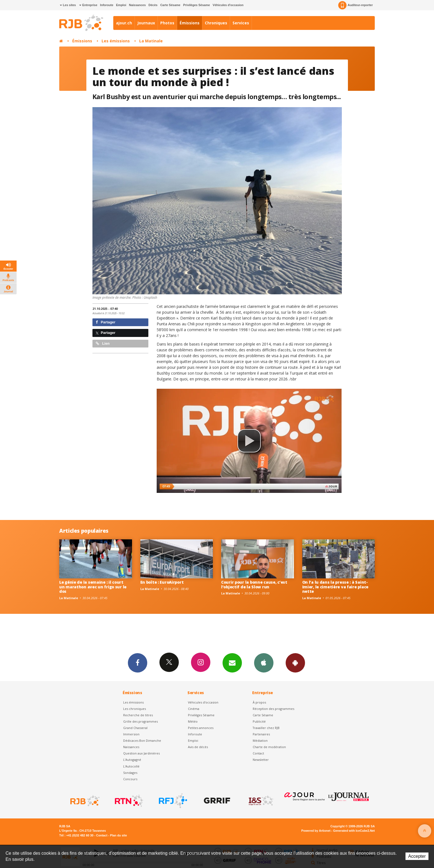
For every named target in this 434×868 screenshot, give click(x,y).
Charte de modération (269, 747)
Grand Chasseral (135, 728)
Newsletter (261, 760)
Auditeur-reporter (356, 5)
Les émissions (116, 41)
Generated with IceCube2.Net (354, 831)
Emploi (121, 5)
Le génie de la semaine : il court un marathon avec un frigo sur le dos (93, 587)
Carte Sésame (170, 5)
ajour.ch (124, 23)
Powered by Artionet (316, 831)
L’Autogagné (132, 760)
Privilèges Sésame (197, 5)
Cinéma (194, 709)
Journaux (146, 23)
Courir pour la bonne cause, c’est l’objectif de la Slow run (254, 584)
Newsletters (232, 663)
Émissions (190, 23)
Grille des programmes (140, 721)
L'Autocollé (131, 766)
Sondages (130, 773)
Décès (153, 5)
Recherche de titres (138, 715)
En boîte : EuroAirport (162, 582)
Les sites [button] (68, 5)
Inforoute (107, 5)
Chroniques (216, 23)
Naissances (137, 5)
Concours (130, 779)
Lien (103, 343)
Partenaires (261, 734)
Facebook (138, 663)
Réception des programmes (273, 709)
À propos (259, 702)
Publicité (259, 721)
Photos (167, 23)
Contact (258, 753)
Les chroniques (135, 709)
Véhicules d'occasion (228, 5)
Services (241, 23)
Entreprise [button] (88, 5)
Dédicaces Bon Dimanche (142, 740)
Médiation (260, 740)
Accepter (417, 856)
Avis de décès (198, 747)
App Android (295, 663)
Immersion (131, 734)
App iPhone (264, 663)
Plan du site (118, 835)
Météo (193, 721)
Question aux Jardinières (141, 753)
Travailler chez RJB (266, 728)
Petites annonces (201, 728)
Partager (106, 322)
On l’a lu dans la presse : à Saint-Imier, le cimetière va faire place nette (335, 587)
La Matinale (151, 41)
